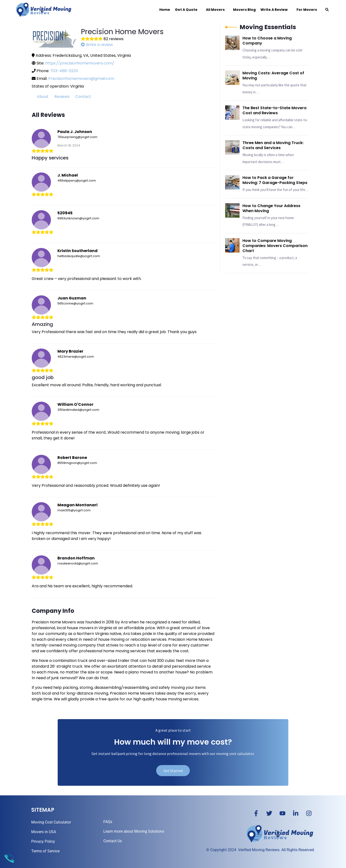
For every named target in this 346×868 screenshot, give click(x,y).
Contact (83, 97)
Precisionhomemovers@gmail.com (81, 79)
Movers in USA (44, 832)
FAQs (108, 822)
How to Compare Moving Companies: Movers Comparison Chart (275, 246)
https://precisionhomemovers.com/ (80, 63)
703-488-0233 (64, 71)
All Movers (215, 10)
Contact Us (113, 841)
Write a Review (274, 10)
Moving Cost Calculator (51, 822)
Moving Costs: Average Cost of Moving (273, 76)
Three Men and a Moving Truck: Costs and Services (273, 145)
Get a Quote (186, 10)
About (43, 97)
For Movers (305, 10)
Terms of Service (45, 851)
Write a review (97, 45)
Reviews (62, 97)
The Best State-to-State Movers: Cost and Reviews (275, 110)
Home (165, 10)
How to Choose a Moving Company (267, 41)
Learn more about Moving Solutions (134, 831)
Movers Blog (244, 10)
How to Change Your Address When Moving (271, 208)
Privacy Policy (43, 841)
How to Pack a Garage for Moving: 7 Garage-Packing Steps (275, 180)
